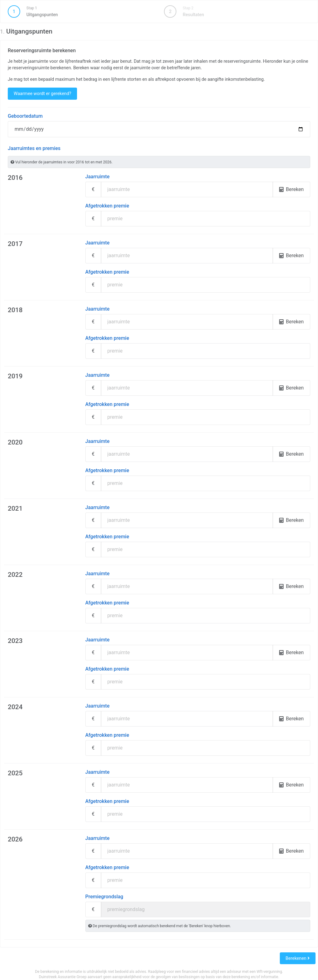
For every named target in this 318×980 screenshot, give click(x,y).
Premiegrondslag (104, 897)
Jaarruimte (98, 177)
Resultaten (184, 11)
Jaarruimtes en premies (34, 148)
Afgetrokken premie (107, 206)
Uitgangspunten (81, 11)
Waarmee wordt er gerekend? (42, 93)
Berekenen (298, 958)
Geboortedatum (25, 116)
